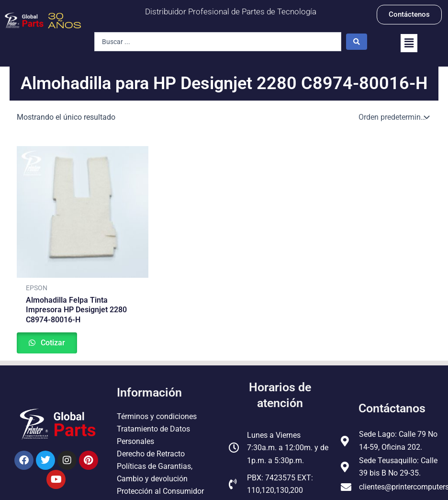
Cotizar (54, 344)
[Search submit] (357, 42)
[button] (409, 43)
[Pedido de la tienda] (393, 117)
